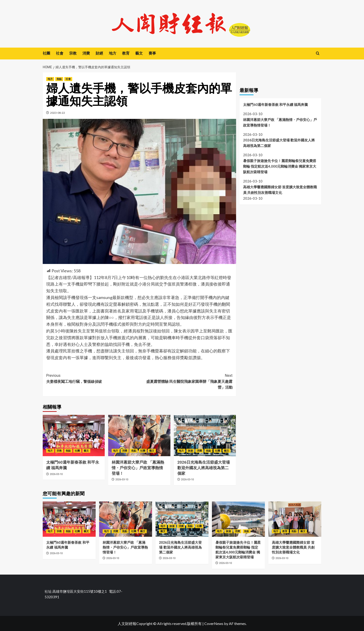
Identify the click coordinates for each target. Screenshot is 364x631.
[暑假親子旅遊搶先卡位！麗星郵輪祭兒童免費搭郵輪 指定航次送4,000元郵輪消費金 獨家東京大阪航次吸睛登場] (238, 519)
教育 (126, 53)
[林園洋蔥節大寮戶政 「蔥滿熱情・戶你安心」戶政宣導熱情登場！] (139, 436)
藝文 (139, 53)
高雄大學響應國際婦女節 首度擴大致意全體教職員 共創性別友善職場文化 (280, 190)
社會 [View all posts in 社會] (68, 79)
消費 (86, 53)
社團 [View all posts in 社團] (77, 451)
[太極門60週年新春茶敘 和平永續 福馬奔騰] (74, 436)
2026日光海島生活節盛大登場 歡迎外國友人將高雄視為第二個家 (204, 468)
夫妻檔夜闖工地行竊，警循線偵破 (93, 378)
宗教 (73, 53)
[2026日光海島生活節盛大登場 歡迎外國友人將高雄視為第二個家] (205, 436)
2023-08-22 (58, 113)
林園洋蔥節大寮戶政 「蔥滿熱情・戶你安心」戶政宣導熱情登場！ (138, 468)
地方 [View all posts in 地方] (50, 79)
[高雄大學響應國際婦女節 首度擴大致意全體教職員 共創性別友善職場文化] (295, 519)
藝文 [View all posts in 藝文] (86, 451)
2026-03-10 (56, 474)
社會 (60, 53)
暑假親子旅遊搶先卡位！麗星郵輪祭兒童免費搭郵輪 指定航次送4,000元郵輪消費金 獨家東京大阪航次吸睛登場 (280, 166)
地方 (113, 53)
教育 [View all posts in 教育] (285, 531)
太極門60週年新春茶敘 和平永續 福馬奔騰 (276, 104)
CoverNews (214, 623)
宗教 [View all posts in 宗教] (59, 451)
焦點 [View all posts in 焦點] (59, 79)
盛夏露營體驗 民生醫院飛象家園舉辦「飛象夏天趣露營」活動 (186, 381)
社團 (46, 53)
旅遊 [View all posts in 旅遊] (190, 451)
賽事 (152, 53)
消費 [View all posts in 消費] (125, 451)
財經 (99, 53)
